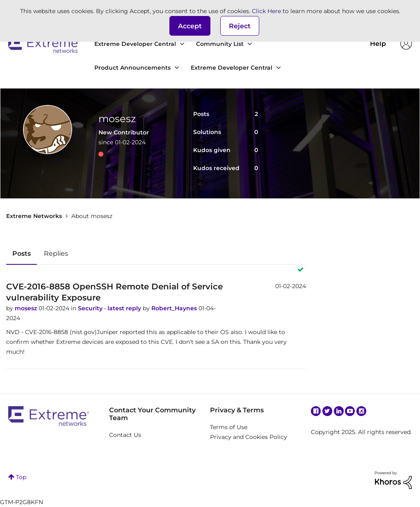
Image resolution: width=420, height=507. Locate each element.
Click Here (266, 11)
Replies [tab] (56, 253)
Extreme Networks (44, 44)
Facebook (316, 411)
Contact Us (125, 435)
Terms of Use (229, 427)
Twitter (327, 411)
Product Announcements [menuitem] (132, 68)
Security (91, 308)
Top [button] (21, 477)
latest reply (125, 308)
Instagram (361, 411)
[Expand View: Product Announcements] (177, 68)
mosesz (27, 308)
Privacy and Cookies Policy (249, 437)
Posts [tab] (22, 253)
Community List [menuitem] (220, 44)
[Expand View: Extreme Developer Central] (182, 44)
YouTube (350, 411)
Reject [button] (240, 26)
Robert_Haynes (175, 308)
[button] (190, 26)
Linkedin (339, 411)
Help (378, 44)
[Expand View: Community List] (250, 44)
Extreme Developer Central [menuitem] (135, 44)
